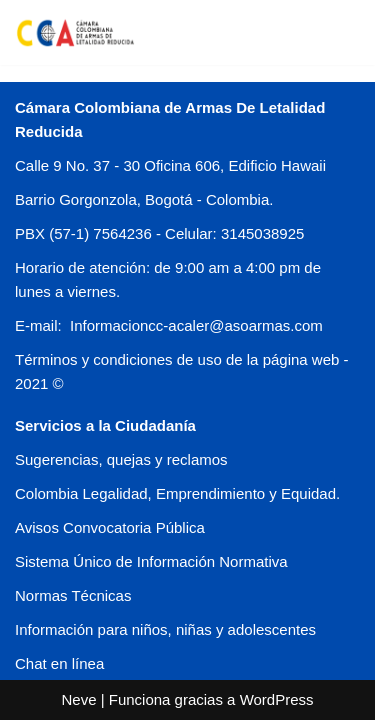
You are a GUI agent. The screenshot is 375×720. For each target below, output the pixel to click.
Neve (78, 699)
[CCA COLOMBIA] (75, 32)
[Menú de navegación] (336, 32)
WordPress (277, 699)
